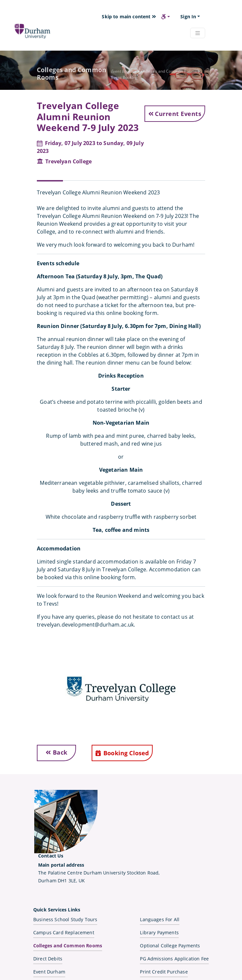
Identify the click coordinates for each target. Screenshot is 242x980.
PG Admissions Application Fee (174, 959)
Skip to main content (129, 16)
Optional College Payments (170, 946)
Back (57, 752)
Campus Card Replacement (64, 932)
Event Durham (49, 972)
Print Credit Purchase (164, 972)
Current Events (175, 114)
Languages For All (160, 919)
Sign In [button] (188, 16)
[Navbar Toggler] (198, 33)
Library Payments (159, 932)
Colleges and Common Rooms (68, 946)
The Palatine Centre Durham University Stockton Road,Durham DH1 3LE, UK (99, 873)
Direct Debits (48, 959)
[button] (166, 17)
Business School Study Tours (65, 919)
